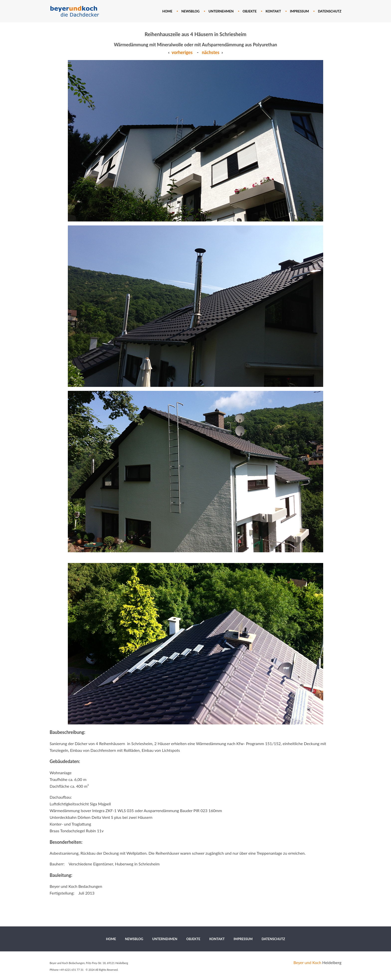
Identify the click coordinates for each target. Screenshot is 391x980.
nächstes (210, 52)
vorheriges (180, 52)
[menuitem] (167, 11)
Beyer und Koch (307, 962)
